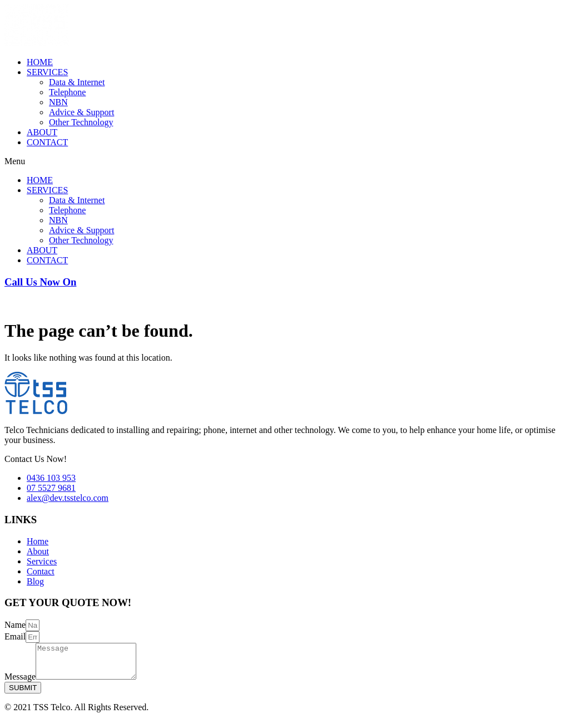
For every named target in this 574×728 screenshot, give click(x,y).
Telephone (67, 92)
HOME (40, 62)
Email (15, 636)
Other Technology (81, 122)
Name (15, 625)
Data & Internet (77, 82)
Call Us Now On (40, 282)
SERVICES (47, 72)
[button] (287, 161)
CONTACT (47, 142)
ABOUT (42, 132)
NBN (58, 102)
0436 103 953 (29, 303)
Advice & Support (81, 112)
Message (20, 683)
